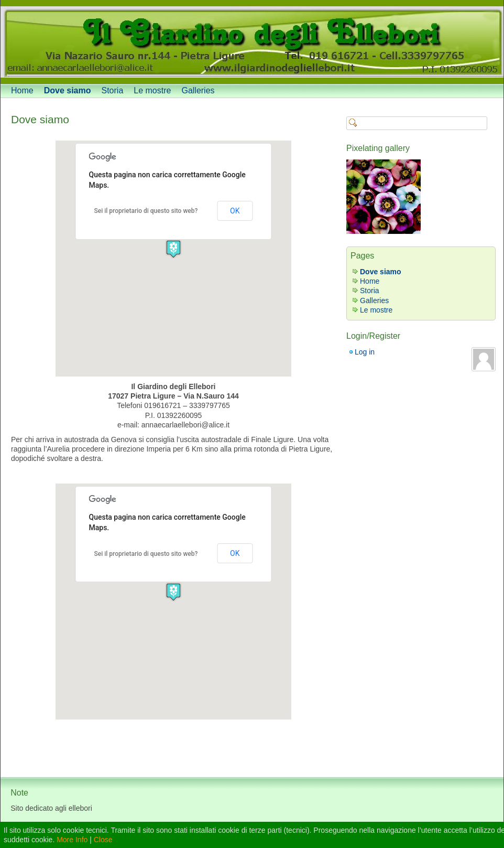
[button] (173, 249)
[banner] (252, 42)
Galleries (198, 90)
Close (103, 840)
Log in (365, 352)
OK (235, 211)
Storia (113, 90)
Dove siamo (68, 90)
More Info (72, 840)
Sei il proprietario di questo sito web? (146, 211)
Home (22, 90)
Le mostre (152, 90)
